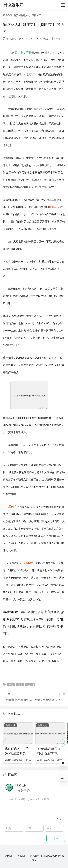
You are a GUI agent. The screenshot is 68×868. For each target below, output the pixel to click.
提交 (56, 839)
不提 (34, 15)
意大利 (19, 52)
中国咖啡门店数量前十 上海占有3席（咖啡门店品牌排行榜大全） (18, 700)
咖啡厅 (28, 563)
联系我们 (22, 856)
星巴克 (13, 507)
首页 (16, 15)
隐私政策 (35, 856)
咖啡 (32, 74)
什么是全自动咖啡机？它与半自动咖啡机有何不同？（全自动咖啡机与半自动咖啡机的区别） (50, 700)
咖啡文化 (25, 15)
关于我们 (9, 856)
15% (63, 778)
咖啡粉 (53, 207)
